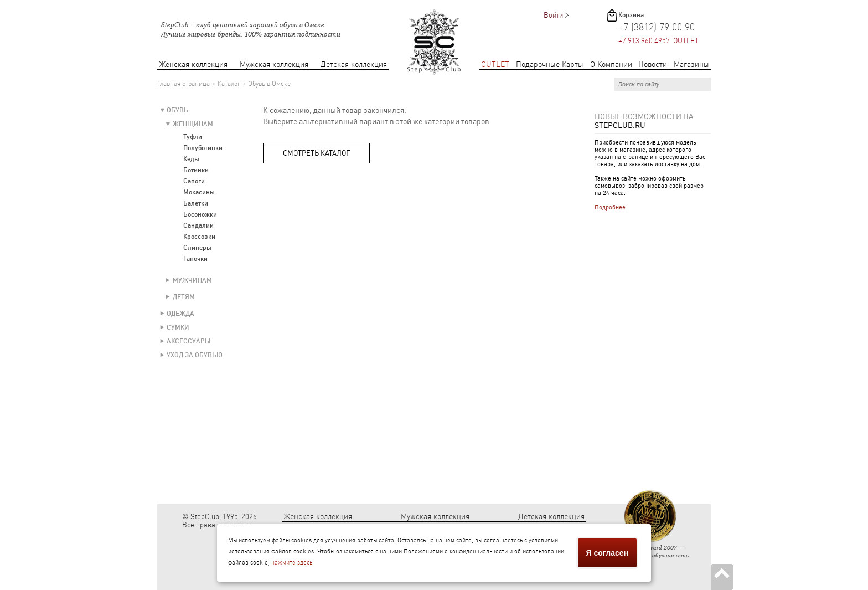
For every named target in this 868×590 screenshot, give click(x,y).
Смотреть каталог (316, 153)
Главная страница (184, 84)
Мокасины (199, 192)
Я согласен (607, 553)
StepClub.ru (620, 125)
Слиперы (197, 248)
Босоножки (200, 214)
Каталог (229, 84)
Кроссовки (199, 237)
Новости (653, 65)
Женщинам (193, 124)
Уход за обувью (195, 355)
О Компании (611, 65)
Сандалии (198, 225)
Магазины (691, 65)
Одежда (180, 314)
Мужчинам (192, 280)
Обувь (177, 110)
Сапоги (194, 181)
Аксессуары (189, 341)
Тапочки (195, 259)
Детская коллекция (354, 65)
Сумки (178, 327)
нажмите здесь (292, 563)
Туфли (193, 137)
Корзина (631, 15)
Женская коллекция (193, 65)
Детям (184, 297)
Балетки (196, 203)
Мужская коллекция (274, 65)
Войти (553, 15)
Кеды (191, 159)
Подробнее (610, 207)
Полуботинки (203, 148)
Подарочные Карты (550, 65)
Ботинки (196, 170)
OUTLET (495, 65)
